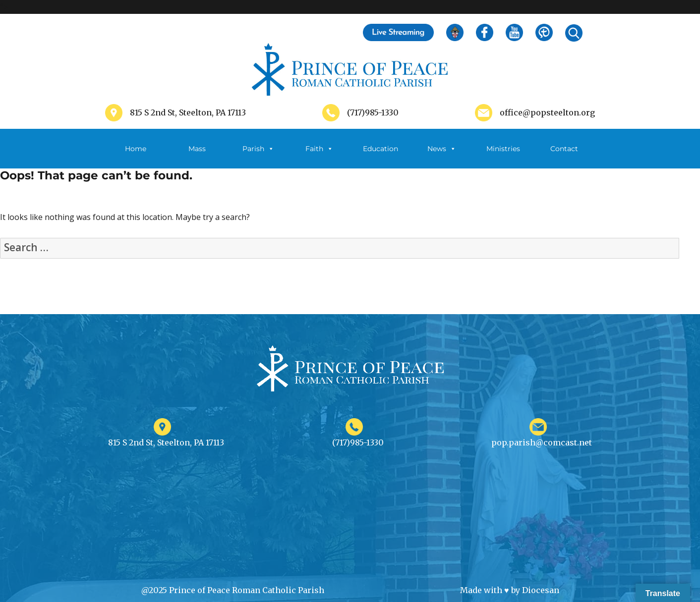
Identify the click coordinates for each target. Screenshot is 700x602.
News (442, 149)
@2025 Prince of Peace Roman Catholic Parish (233, 590)
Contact (564, 149)
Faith (319, 149)
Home (136, 149)
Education (380, 149)
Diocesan (541, 590)
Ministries (503, 156)
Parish (258, 149)
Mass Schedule (197, 156)
